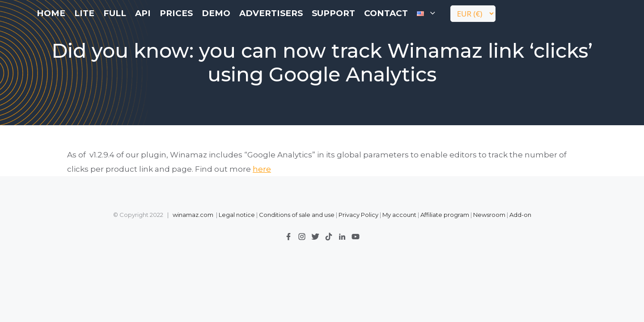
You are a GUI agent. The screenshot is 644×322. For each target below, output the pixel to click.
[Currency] (473, 14)
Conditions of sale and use (297, 215)
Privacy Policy (359, 215)
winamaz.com (193, 215)
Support (333, 13)
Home (51, 13)
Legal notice (237, 215)
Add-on (520, 215)
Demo (216, 13)
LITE (84, 13)
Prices (176, 13)
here (262, 169)
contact (386, 13)
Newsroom (489, 215)
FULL (115, 13)
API (143, 13)
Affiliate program (445, 215)
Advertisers (271, 13)
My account (399, 215)
